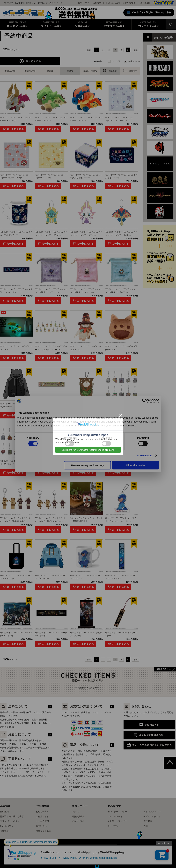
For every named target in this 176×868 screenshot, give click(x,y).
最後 (136, 50)
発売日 (50, 71)
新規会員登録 (78, 816)
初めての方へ (42, 812)
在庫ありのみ (134, 61)
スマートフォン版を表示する (88, 849)
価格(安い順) (10, 71)
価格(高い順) (30, 71)
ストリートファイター (118, 821)
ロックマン (113, 826)
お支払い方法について (82, 706)
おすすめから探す (114, 24)
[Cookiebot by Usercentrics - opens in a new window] (145, 401)
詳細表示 (133, 71)
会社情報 (4, 831)
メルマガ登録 (144, 3)
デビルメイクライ (152, 816)
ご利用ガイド (42, 816)
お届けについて (15, 734)
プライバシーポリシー (11, 821)
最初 (89, 50)
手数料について (15, 759)
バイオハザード (115, 816)
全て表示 (116, 61)
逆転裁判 (148, 821)
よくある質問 (114, 3)
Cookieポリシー (8, 826)
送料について (14, 706)
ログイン (76, 812)
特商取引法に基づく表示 (12, 816)
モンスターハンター (117, 812)
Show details (145, 455)
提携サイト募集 (43, 831)
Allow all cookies (136, 465)
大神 (146, 826)
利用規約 (4, 812)
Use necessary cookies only (88, 465)
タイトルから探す (51, 24)
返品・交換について (81, 745)
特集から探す (82, 24)
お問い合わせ (129, 3)
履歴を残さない (164, 669)
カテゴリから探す (149, 24)
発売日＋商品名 (90, 71)
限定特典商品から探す (17, 24)
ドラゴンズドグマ (152, 812)
